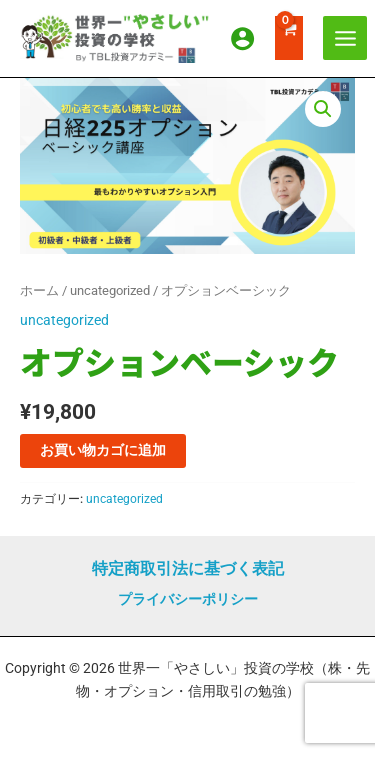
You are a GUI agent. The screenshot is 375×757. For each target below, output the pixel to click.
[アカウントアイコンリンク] (242, 38)
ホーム (39, 290)
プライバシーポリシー (188, 599)
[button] (323, 109)
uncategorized (110, 290)
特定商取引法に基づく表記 (188, 568)
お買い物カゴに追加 (103, 450)
